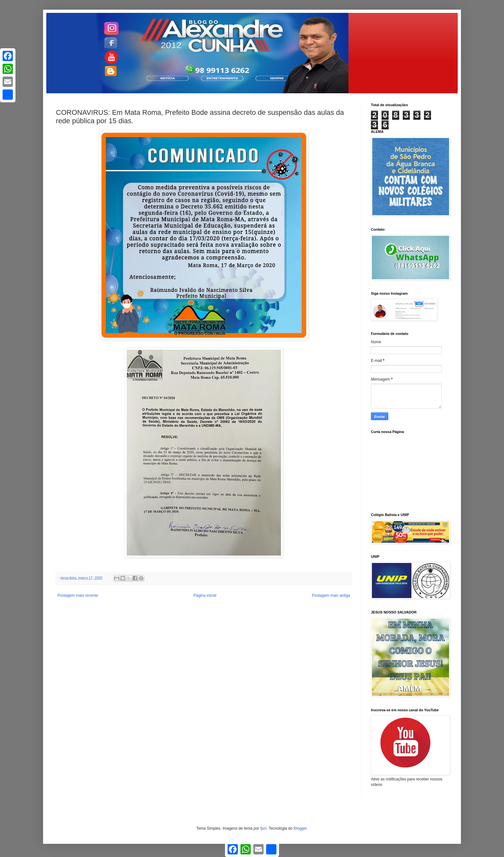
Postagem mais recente (78, 595)
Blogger (300, 828)
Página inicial (205, 595)
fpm (263, 828)
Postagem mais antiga (331, 595)
